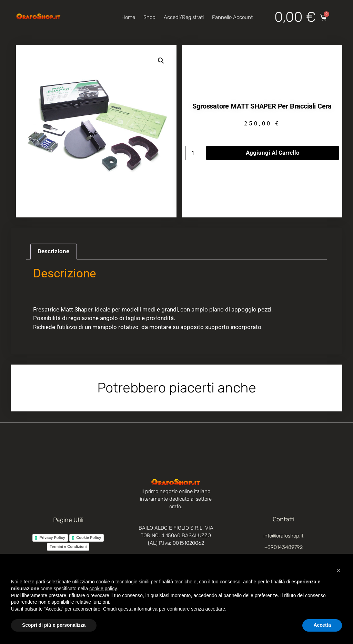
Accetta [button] (322, 625)
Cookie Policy (89, 538)
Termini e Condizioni (68, 546)
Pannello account (232, 17)
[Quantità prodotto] (196, 153)
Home (128, 17)
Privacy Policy (52, 538)
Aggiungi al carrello (273, 153)
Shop (149, 17)
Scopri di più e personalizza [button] (54, 625)
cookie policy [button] (103, 589)
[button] (161, 61)
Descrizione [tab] (53, 251)
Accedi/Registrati (184, 17)
